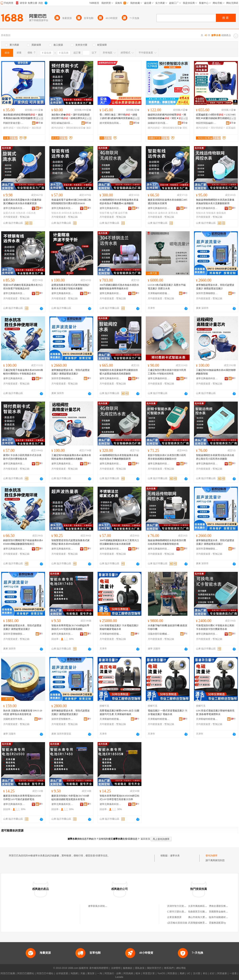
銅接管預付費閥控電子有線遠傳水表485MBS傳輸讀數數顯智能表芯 (23, 542)
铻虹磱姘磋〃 (24, 128)
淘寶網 (74, 973)
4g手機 (113, 213)
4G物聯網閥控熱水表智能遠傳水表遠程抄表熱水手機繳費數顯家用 (119, 457)
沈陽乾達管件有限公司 (14, 719)
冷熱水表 (21, 213)
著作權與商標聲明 (99, 968)
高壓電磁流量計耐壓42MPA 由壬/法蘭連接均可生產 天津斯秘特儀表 (119, 712)
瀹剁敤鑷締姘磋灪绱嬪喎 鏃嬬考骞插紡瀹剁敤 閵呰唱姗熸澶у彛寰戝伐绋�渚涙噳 (23, 117)
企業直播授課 (174, 917)
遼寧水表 (175, 856)
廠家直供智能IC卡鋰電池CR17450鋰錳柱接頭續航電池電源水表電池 (70, 798)
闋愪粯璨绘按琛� (76, 128)
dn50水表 (67, 213)
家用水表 (173, 213)
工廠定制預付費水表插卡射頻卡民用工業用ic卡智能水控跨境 (167, 372)
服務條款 (128, 968)
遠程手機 (123, 213)
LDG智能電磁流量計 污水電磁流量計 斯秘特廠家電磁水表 (119, 627)
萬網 (182, 973)
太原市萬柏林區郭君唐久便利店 (205, 906)
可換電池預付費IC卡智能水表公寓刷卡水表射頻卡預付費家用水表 (215, 627)
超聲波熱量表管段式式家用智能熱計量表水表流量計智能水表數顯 (71, 287)
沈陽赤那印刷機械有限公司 (159, 634)
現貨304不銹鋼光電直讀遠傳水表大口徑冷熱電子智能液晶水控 (23, 287)
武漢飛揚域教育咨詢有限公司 (204, 923)
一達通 (233, 973)
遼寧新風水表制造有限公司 (102, 906)
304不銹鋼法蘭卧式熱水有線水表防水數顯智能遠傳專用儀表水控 (119, 287)
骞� (39, 123)
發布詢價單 (212, 856)
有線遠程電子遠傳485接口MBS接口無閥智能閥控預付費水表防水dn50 (71, 202)
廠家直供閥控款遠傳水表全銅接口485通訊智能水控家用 (167, 202)
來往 (205, 973)
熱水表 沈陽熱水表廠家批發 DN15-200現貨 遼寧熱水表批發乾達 (23, 712)
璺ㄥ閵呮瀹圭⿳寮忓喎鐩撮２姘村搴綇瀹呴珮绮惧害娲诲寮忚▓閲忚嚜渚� (119, 117)
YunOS (161, 973)
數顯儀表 (221, 213)
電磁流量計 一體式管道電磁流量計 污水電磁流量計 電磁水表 (167, 712)
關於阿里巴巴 (154, 968)
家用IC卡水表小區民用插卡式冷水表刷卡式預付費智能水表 (22, 457)
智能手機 (104, 213)
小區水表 (31, 213)
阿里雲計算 (149, 973)
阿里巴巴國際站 (26, 973)
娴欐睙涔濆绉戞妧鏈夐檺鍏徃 (159, 123)
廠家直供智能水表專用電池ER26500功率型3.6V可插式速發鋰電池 (22, 798)
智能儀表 (211, 213)
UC (189, 973)
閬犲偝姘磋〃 (218, 128)
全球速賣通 (62, 973)
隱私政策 (140, 968)
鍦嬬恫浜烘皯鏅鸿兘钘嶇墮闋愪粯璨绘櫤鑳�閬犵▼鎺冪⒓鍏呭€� (167, 117)
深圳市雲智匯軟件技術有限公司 (62, 719)
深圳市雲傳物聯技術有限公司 (207, 293)
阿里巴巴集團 (8, 973)
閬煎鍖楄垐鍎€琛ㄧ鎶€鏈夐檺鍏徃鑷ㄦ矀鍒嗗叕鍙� (62, 123)
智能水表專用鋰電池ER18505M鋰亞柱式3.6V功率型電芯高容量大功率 (119, 798)
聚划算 (91, 973)
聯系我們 (169, 968)
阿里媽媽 (128, 973)
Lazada (119, 977)
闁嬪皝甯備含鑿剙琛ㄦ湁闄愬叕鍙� (14, 123)
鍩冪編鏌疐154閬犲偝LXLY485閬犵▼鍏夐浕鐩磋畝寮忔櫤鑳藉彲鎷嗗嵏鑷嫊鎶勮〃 (216, 117)
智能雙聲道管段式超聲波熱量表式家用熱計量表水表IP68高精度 (71, 542)
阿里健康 (222, 973)
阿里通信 (172, 973)
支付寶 (197, 973)
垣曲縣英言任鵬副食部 (200, 912)
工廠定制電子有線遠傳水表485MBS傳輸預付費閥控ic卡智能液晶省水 (23, 372)
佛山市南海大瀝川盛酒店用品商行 (206, 917)
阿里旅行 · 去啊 (113, 973)
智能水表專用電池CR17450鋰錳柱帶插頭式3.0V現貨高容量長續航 (70, 627)
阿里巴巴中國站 (45, 973)
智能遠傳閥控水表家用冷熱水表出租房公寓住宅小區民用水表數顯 (215, 457)
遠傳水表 (77, 213)
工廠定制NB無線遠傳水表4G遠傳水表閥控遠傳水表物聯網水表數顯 (71, 457)
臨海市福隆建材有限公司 (222, 917)
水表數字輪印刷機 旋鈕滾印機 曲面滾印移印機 (167, 627)
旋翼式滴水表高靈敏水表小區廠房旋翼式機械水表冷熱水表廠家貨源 (22, 202)
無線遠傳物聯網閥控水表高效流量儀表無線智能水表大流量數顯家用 (215, 202)
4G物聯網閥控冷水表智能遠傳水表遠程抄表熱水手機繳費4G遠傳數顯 (119, 202)
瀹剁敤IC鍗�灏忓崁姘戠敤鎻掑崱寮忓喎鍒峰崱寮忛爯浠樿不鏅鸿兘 (71, 117)
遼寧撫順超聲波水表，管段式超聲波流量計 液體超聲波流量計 (215, 287)
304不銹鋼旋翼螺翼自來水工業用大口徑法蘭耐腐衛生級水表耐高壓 (119, 542)
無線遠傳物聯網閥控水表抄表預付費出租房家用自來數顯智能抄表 (167, 542)
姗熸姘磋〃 (10, 128)
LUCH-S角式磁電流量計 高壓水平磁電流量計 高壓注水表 (167, 287)
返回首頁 (145, 839)
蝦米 (138, 973)
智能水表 (56, 213)
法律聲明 (116, 968)
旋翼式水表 (9, 213)
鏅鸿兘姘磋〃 (59, 128)
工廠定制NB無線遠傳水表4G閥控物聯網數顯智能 (216, 372)
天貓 (83, 973)
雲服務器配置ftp (217, 923)
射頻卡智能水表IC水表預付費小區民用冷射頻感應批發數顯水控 (167, 457)
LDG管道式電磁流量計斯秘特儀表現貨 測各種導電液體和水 (215, 712)
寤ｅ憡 (40, 118)
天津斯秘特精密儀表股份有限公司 (159, 293)
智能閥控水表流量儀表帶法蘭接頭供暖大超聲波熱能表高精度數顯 (119, 372)
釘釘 (212, 973)
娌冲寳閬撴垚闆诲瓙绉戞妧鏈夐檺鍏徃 (111, 123)
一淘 (100, 973)
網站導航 (181, 968)
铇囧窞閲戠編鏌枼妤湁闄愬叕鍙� (207, 123)
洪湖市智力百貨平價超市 (180, 906)
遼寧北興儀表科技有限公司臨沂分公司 (14, 208)
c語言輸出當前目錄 (177, 923)
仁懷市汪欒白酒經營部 (179, 912)
